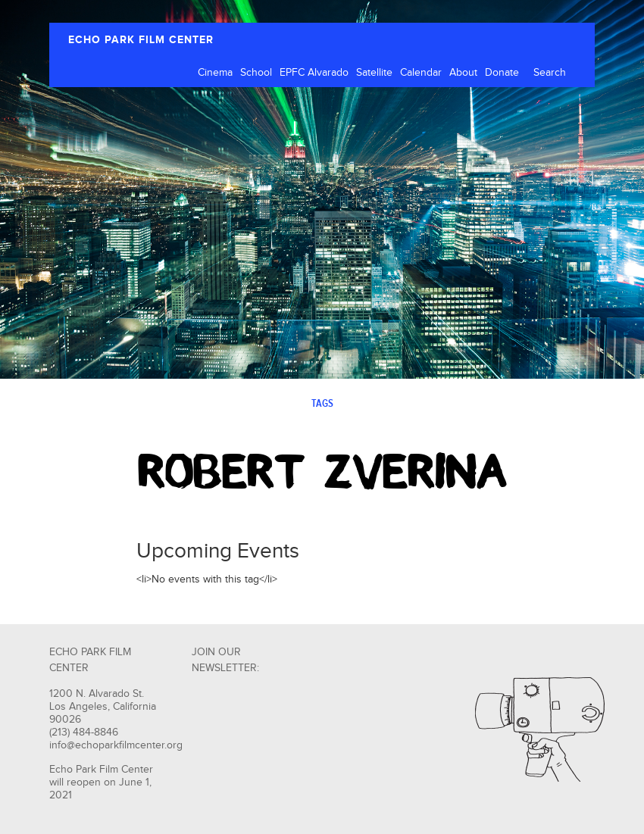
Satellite (374, 73)
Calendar (421, 73)
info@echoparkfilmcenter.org (116, 745)
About (463, 73)
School (256, 73)
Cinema (215, 73)
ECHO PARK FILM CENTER (141, 40)
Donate (502, 73)
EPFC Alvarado (314, 73)
